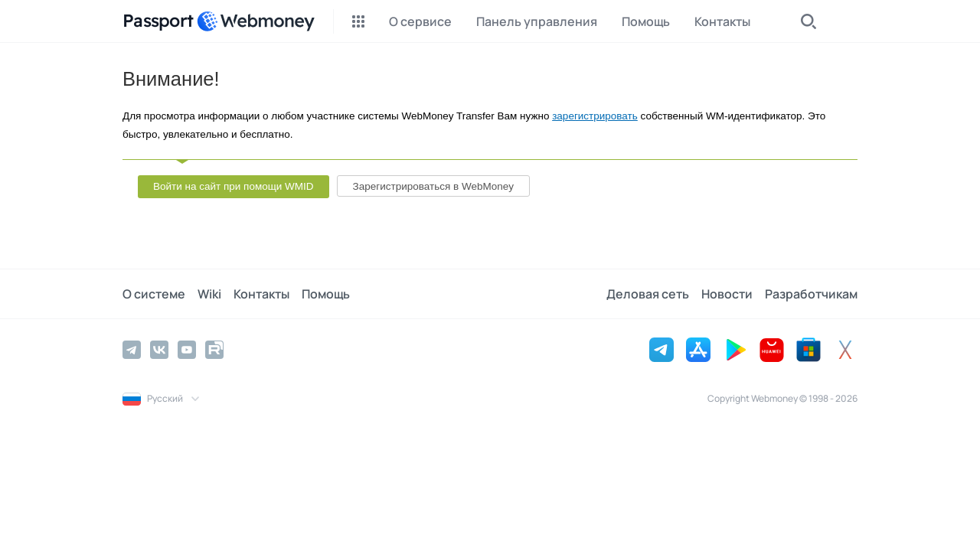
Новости (727, 294)
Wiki (209, 294)
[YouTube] (187, 350)
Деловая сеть (648, 294)
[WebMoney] (256, 21)
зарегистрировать (595, 116)
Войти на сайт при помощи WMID (234, 186)
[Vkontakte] (159, 350)
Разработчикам (811, 294)
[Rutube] (214, 350)
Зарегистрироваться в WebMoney (433, 186)
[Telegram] (132, 350)
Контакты (261, 294)
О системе (154, 294)
